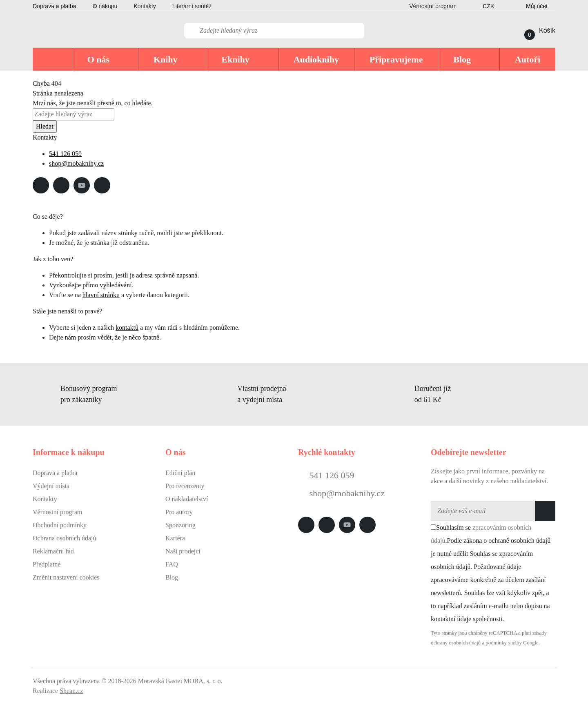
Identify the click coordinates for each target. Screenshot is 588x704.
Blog (172, 577)
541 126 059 (65, 154)
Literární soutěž (192, 6)
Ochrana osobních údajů (65, 538)
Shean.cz (71, 691)
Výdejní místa (51, 486)
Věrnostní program (57, 512)
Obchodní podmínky (60, 525)
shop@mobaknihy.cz (76, 163)
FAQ (172, 564)
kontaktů (127, 328)
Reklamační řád (53, 551)
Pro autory (179, 512)
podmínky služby (504, 643)
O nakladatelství (187, 499)
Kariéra (175, 538)
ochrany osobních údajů (456, 643)
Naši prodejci (183, 551)
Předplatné (47, 564)
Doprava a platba (55, 6)
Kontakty (145, 6)
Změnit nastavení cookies (66, 577)
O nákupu (105, 6)
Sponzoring (180, 525)
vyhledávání (116, 285)
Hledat (45, 126)
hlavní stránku (101, 295)
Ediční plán (180, 473)
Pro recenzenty (185, 486)
